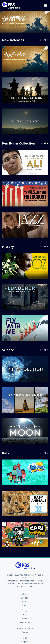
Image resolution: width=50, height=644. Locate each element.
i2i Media (30, 587)
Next (46, 22)
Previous (4, 22)
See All (44, 40)
